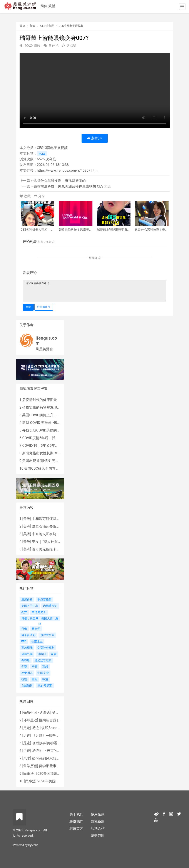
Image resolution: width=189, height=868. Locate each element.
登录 (28, 307)
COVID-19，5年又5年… (40, 446)
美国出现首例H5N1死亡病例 (44, 461)
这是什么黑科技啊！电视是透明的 (60, 181)
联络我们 (76, 821)
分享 (39, 196)
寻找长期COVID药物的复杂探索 (46, 430)
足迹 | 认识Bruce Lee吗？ (51, 728)
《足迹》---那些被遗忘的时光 (54, 735)
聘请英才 (76, 828)
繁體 (52, 6)
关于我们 (76, 814)
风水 (27, 758)
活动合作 (98, 828)
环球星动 (30, 720)
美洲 (27, 519)
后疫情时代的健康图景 (40, 400)
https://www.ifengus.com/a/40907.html (68, 170)
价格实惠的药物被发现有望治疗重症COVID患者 (59, 407)
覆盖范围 (98, 836)
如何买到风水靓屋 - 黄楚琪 (52, 758)
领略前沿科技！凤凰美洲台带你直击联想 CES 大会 (72, 186)
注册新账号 (44, 307)
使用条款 (98, 814)
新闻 (33, 26)
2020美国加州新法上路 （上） (59, 774)
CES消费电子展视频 (71, 26)
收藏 (26, 196)
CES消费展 (47, 26)
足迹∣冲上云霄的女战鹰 (50, 751)
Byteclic (33, 845)
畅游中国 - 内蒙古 (37, 713)
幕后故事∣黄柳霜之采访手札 (53, 743)
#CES (42, 154)
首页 (22, 26)
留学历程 (30, 766)
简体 (44, 6)
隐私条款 (98, 821)
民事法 (28, 774)
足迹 (27, 728)
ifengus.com (46, 341)
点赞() (94, 138)
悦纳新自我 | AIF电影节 (57, 720)
